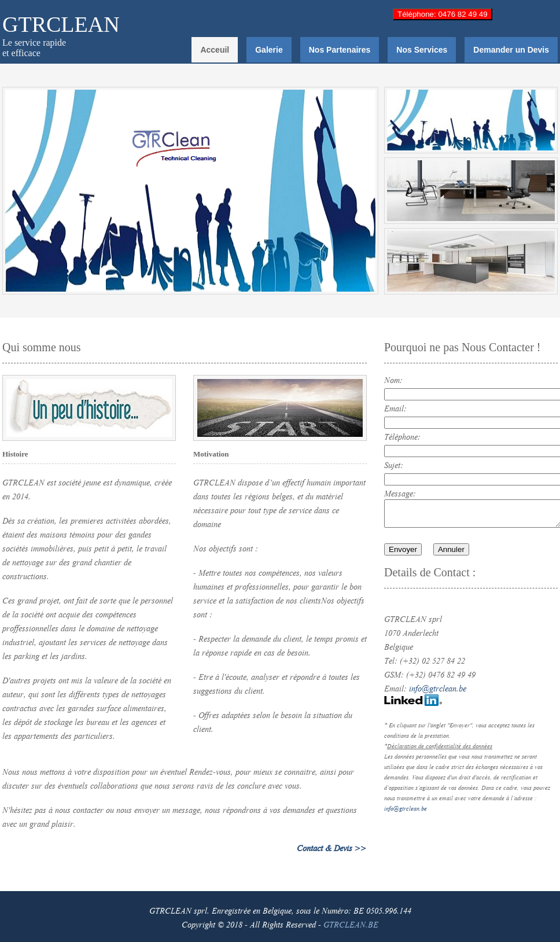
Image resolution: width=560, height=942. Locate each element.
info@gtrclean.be (438, 687)
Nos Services (422, 50)
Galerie (269, 50)
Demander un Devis (511, 50)
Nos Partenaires (340, 50)
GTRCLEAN (61, 24)
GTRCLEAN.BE (351, 923)
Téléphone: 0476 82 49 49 (443, 14)
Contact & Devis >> (331, 847)
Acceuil (215, 50)
